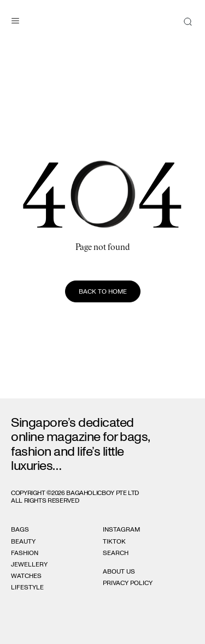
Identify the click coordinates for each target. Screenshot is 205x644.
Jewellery (29, 564)
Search (116, 553)
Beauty (23, 541)
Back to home (103, 291)
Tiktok (114, 541)
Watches (26, 576)
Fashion (25, 553)
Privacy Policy (128, 583)
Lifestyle (27, 587)
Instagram (121, 529)
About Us (119, 571)
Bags (20, 529)
